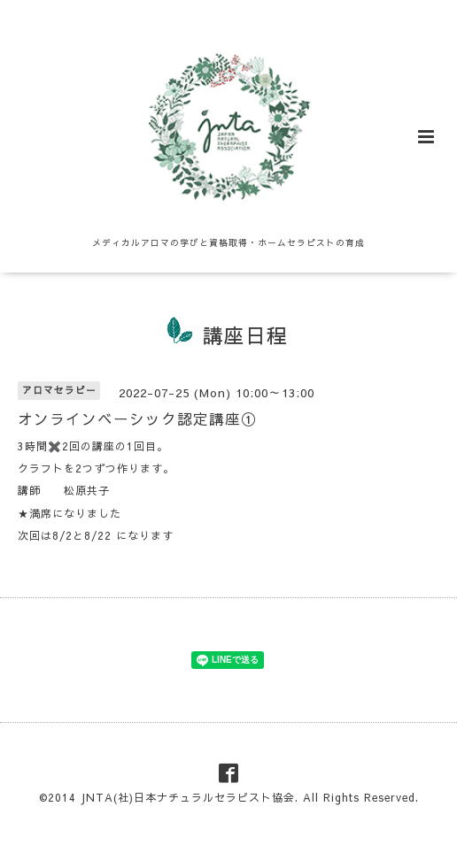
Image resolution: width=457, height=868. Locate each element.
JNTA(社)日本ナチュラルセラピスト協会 (188, 797)
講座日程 (245, 335)
